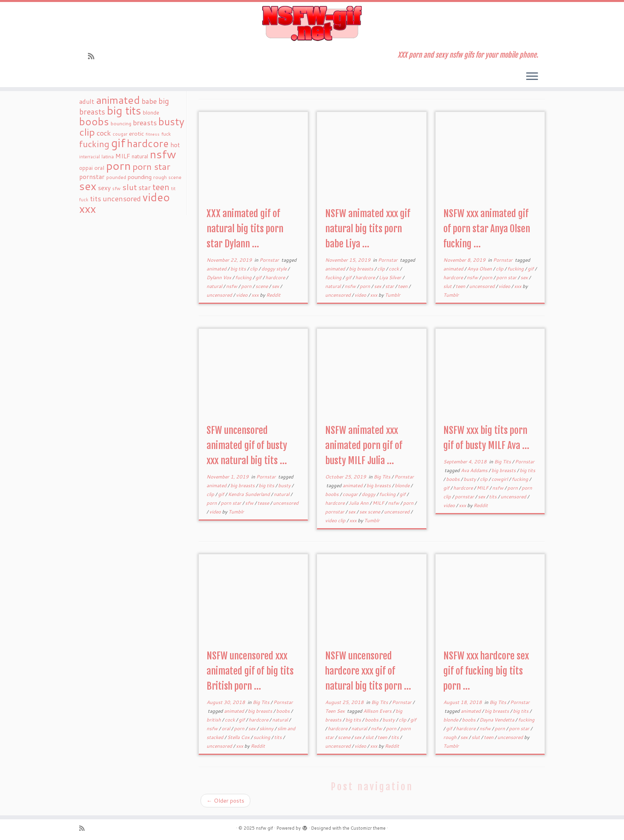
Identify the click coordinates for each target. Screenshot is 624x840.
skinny (267, 728)
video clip (336, 520)
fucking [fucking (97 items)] (94, 144)
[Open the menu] (532, 77)
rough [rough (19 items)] (160, 177)
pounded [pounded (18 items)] (116, 177)
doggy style (275, 269)
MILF (379, 503)
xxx (256, 295)
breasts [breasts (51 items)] (145, 122)
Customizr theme (368, 828)
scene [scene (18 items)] (175, 177)
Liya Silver (391, 277)
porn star (507, 277)
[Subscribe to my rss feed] (94, 56)
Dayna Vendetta (497, 720)
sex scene (370, 512)
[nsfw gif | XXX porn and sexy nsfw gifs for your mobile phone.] (312, 23)
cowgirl (500, 479)
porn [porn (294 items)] (118, 165)
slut (448, 286)
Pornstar (270, 260)
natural (215, 286)
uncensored (220, 295)
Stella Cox (239, 737)
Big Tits (383, 477)
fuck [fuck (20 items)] (166, 134)
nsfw (232, 286)
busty (285, 485)
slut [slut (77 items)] (130, 187)
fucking (244, 277)
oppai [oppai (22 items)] (86, 168)
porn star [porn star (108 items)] (151, 166)
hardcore (276, 277)
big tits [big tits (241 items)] (124, 110)
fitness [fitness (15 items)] (153, 134)
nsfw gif (264, 828)
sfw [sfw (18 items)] (116, 188)
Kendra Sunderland (250, 494)
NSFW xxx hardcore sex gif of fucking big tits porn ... (486, 671)
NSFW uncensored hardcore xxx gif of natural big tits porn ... (368, 671)
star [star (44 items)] (145, 188)
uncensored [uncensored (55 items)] (122, 198)
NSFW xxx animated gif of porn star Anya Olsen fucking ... (487, 229)
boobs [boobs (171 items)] (94, 121)
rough (450, 737)
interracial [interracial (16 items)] (90, 157)
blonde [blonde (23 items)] (151, 112)
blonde (403, 485)
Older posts (225, 801)
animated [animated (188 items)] (118, 100)
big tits (239, 269)
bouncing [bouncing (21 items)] (121, 123)
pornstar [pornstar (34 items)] (92, 177)
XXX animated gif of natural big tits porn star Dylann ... (245, 229)
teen (403, 286)
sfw (250, 503)
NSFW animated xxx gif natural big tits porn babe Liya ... (368, 229)
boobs (332, 494)
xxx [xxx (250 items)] (88, 208)
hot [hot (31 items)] (175, 145)
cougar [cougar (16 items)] (120, 134)
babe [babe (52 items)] (149, 101)
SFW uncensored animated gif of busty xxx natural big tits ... (247, 445)
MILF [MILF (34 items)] (123, 156)
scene (262, 286)
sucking (262, 737)
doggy (369, 494)
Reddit (273, 295)
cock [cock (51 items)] (104, 133)
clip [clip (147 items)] (87, 132)
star (390, 286)
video (242, 295)
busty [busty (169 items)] (171, 121)
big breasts (362, 269)
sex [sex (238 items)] (88, 186)
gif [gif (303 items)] (118, 143)
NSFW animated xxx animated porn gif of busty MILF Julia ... (364, 445)
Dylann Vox (219, 277)
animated (217, 269)
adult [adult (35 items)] (87, 101)
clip (254, 269)
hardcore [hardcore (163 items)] (148, 143)
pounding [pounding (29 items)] (140, 177)
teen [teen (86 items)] (161, 187)
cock (394, 269)
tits (493, 497)
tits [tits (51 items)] (96, 198)
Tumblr (393, 295)
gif (259, 277)
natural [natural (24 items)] (140, 156)
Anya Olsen (480, 269)
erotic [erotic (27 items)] (136, 133)
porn (247, 286)
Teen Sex (335, 711)
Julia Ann (359, 503)
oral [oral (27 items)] (99, 168)
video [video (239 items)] (156, 197)
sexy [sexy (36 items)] (104, 188)
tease (264, 503)
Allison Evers (378, 711)
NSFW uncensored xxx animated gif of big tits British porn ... (250, 671)
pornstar (335, 512)
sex (276, 286)
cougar (351, 494)
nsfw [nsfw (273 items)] (163, 154)
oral (226, 728)
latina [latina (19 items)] (108, 157)
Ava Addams (475, 470)
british (214, 720)
